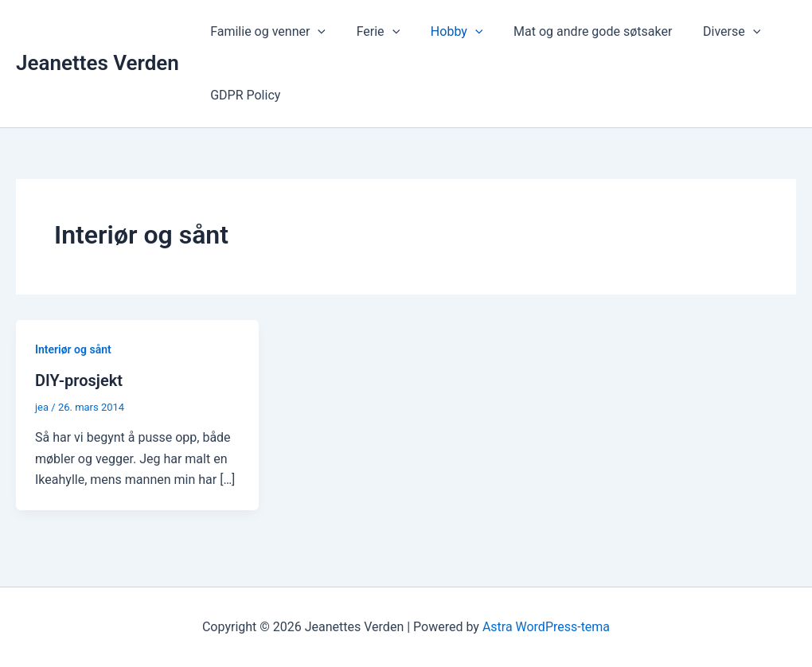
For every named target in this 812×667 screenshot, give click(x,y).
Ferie (371, 32)
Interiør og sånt (73, 349)
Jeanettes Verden (98, 63)
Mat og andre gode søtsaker (574, 31)
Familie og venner (265, 32)
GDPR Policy (243, 95)
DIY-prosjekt (79, 380)
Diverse (708, 32)
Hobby (443, 32)
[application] (315, 32)
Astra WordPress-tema (546, 627)
